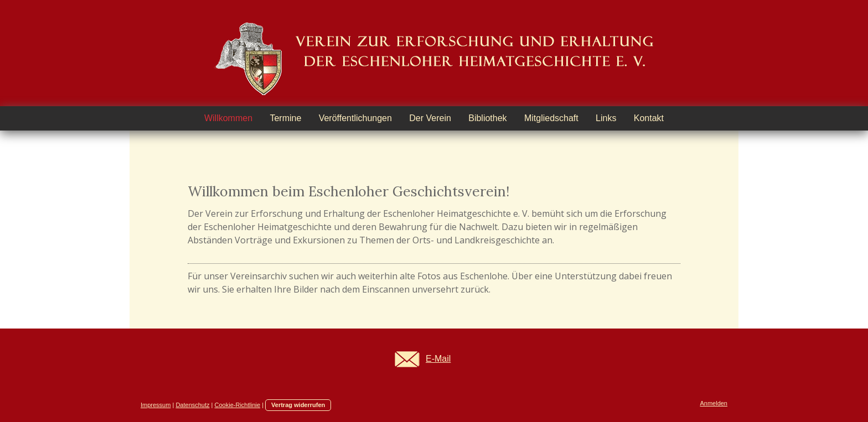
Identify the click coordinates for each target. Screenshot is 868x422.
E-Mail (438, 359)
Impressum (156, 405)
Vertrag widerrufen (298, 405)
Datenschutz (192, 405)
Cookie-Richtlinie (238, 405)
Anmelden (714, 403)
